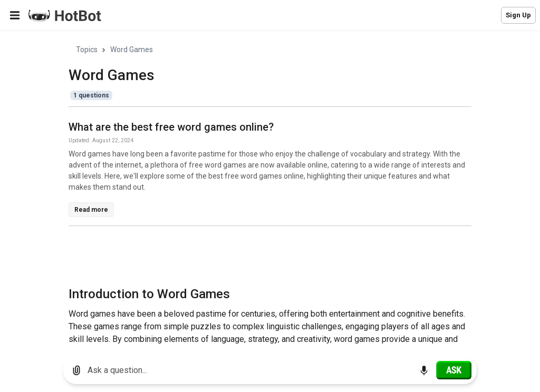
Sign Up (518, 15)
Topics (87, 50)
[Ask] (454, 370)
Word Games (132, 50)
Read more (91, 210)
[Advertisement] (261, 258)
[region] (270, 190)
